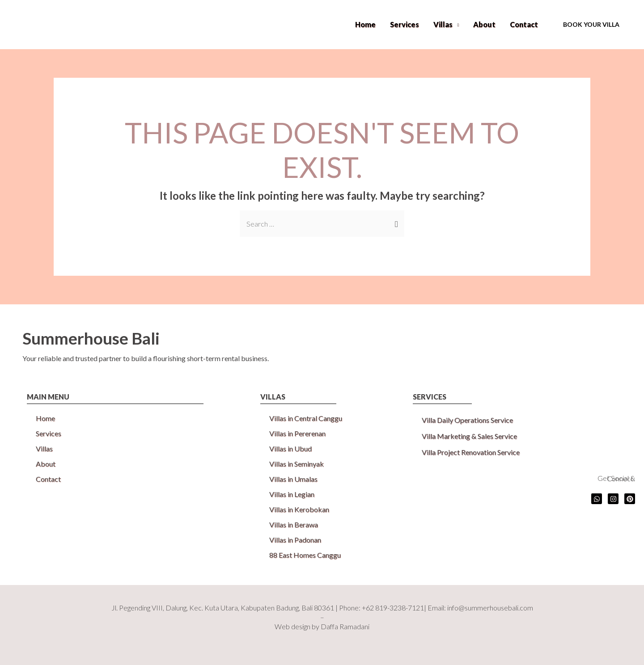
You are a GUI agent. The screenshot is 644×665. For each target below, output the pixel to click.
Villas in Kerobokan (299, 509)
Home (365, 24)
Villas (443, 24)
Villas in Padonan (295, 540)
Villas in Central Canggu (306, 418)
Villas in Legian (292, 494)
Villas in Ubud (290, 448)
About (484, 24)
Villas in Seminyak (297, 464)
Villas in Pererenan (297, 433)
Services (405, 24)
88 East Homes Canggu (305, 555)
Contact (524, 24)
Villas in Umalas (293, 479)
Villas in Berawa (294, 524)
